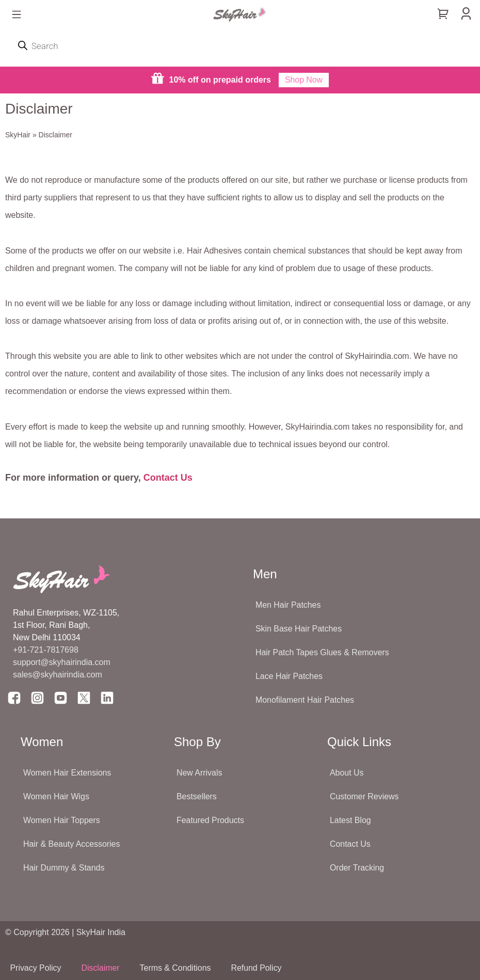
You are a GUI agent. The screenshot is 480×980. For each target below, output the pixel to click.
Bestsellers (197, 796)
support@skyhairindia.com (63, 662)
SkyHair (18, 135)
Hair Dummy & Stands (64, 868)
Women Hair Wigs (57, 796)
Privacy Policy (36, 968)
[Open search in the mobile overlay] (240, 46)
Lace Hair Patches (289, 676)
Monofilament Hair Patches (305, 700)
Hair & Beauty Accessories (72, 844)
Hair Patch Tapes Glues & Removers (323, 652)
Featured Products (211, 820)
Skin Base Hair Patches (299, 629)
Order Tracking (357, 868)
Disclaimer (102, 968)
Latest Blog (350, 820)
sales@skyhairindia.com (58, 675)
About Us (347, 773)
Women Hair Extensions (67, 773)
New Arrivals (199, 773)
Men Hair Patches (288, 605)
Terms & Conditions (177, 968)
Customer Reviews (364, 796)
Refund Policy (259, 968)
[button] (16, 15)
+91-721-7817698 (46, 650)
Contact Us (168, 478)
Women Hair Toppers (62, 820)
